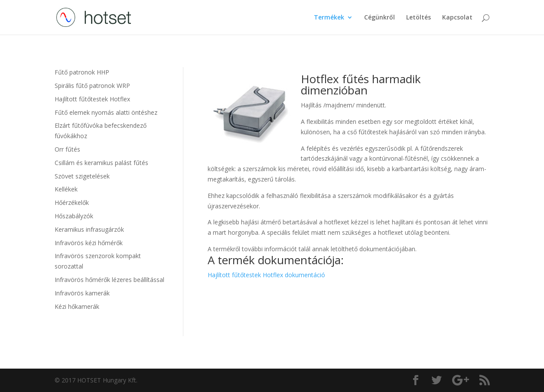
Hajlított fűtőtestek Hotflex (92, 99)
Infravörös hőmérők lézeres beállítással (109, 280)
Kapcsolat (457, 18)
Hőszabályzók (74, 216)
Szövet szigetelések (82, 176)
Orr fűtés (67, 149)
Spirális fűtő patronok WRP (92, 86)
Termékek (329, 18)
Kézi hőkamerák (77, 306)
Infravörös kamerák (82, 293)
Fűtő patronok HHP (82, 72)
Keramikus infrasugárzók (89, 229)
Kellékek (66, 189)
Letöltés (419, 18)
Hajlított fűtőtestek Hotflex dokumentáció (266, 275)
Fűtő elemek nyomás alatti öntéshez (106, 112)
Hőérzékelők (72, 202)
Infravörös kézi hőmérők (89, 243)
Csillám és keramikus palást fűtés (101, 163)
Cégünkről (379, 18)
